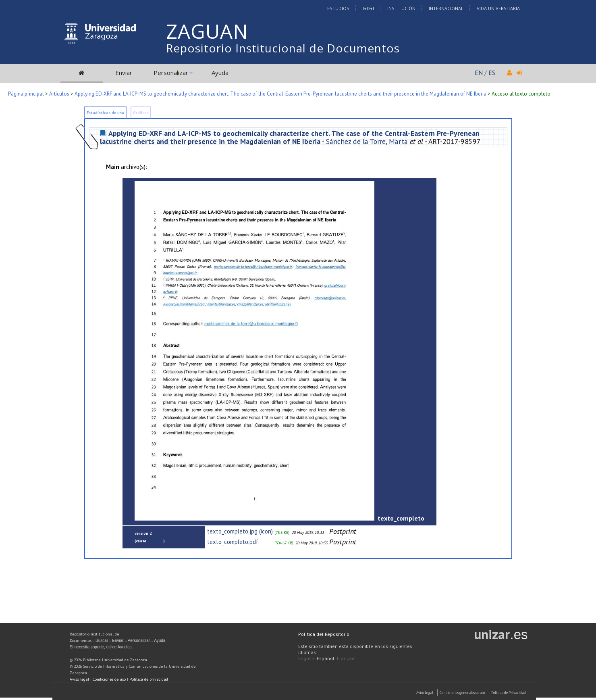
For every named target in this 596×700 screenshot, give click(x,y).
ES (492, 73)
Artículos (59, 94)
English (306, 658)
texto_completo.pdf (233, 542)
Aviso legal (79, 679)
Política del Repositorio (324, 634)
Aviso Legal (425, 693)
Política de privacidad (149, 679)
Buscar (102, 641)
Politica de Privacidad (509, 693)
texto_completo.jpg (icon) (240, 531)
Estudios (338, 8)
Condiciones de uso (109, 679)
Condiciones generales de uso (462, 693)
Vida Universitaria (498, 8)
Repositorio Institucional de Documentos (283, 48)
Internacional (446, 8)
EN (479, 73)
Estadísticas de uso (105, 113)
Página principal (26, 94)
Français (346, 658)
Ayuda (220, 73)
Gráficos (141, 113)
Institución (401, 8)
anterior (155, 541)
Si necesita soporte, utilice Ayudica (101, 647)
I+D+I (368, 8)
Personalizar (171, 73)
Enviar (124, 73)
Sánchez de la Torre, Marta (367, 141)
